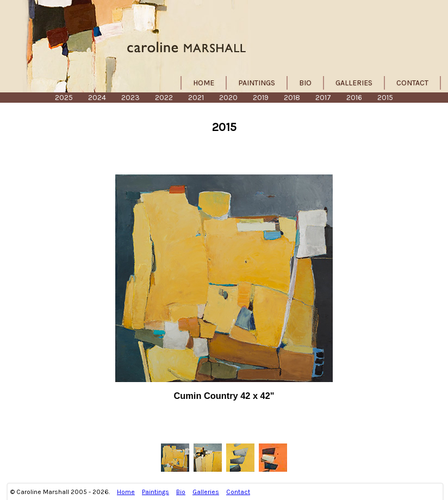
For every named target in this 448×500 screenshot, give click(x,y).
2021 (196, 98)
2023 (130, 98)
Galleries (354, 83)
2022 (164, 98)
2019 (261, 98)
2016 (354, 98)
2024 (97, 98)
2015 (385, 98)
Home (204, 83)
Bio (305, 83)
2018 (292, 98)
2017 (323, 98)
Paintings (257, 83)
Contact (412, 83)
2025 (64, 98)
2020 (228, 98)
